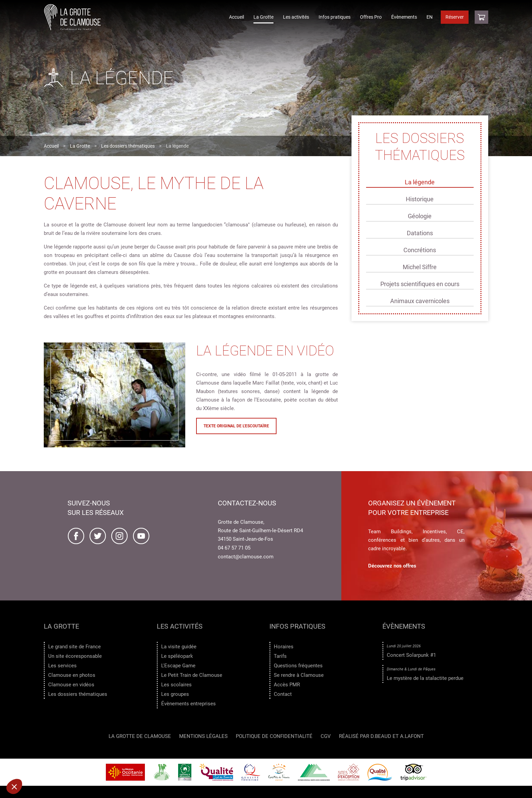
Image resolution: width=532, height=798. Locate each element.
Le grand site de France (74, 647)
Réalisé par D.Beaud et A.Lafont (381, 738)
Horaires (284, 647)
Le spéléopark (177, 656)
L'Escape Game (178, 666)
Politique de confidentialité (274, 738)
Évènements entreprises (188, 704)
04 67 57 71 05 (234, 548)
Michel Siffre (420, 267)
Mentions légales (203, 738)
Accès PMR (287, 685)
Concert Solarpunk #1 (411, 655)
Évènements (404, 17)
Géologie (420, 216)
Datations (420, 233)
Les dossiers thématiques (128, 146)
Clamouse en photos (72, 675)
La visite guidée (179, 647)
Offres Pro (371, 17)
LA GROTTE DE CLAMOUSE (140, 738)
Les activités (296, 17)
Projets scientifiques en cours (420, 284)
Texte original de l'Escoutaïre (236, 426)
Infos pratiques (335, 17)
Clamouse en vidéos (71, 685)
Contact (283, 694)
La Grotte (263, 17)
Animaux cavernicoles (420, 301)
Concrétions (420, 250)
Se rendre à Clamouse (299, 675)
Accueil (236, 17)
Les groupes (175, 694)
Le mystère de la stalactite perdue (425, 678)
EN (430, 17)
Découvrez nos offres (392, 566)
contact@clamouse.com (246, 557)
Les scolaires (176, 685)
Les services (62, 666)
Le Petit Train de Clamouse (192, 675)
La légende (420, 182)
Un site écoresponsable (75, 656)
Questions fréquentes (298, 666)
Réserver (455, 17)
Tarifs (280, 656)
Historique (420, 199)
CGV (326, 738)
